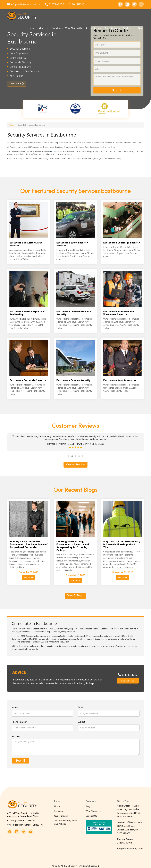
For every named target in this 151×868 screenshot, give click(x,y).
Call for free (128, 677)
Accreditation (93, 28)
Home (31, 28)
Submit (117, 90)
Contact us (128, 28)
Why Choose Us (73, 28)
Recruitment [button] (112, 28)
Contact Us (91, 812)
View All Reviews (75, 460)
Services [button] (57, 28)
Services (58, 807)
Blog (141, 28)
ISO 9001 (54, 151)
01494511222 (77, 4)
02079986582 (56, 4)
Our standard (61, 812)
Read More (28, 574)
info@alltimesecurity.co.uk (25, 4)
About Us (43, 28)
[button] (69, 452)
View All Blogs (75, 591)
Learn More (15, 83)
